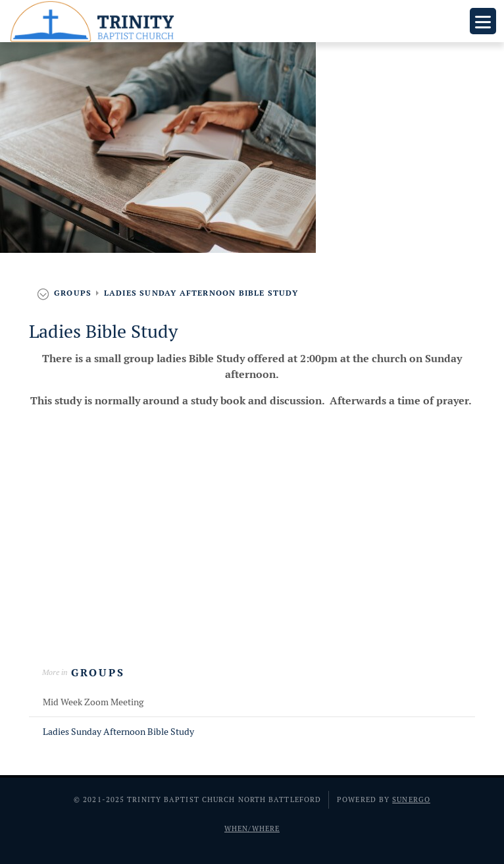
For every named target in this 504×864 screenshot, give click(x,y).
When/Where (252, 828)
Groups (98, 673)
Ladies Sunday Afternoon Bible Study (118, 732)
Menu (483, 21)
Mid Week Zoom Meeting (93, 702)
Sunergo (411, 799)
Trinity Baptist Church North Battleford (95, 21)
